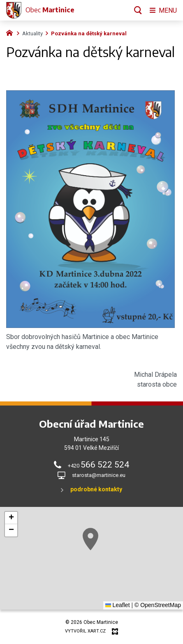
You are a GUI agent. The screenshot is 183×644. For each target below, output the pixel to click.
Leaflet (118, 605)
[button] (99, 545)
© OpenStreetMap (158, 605)
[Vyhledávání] (138, 10)
